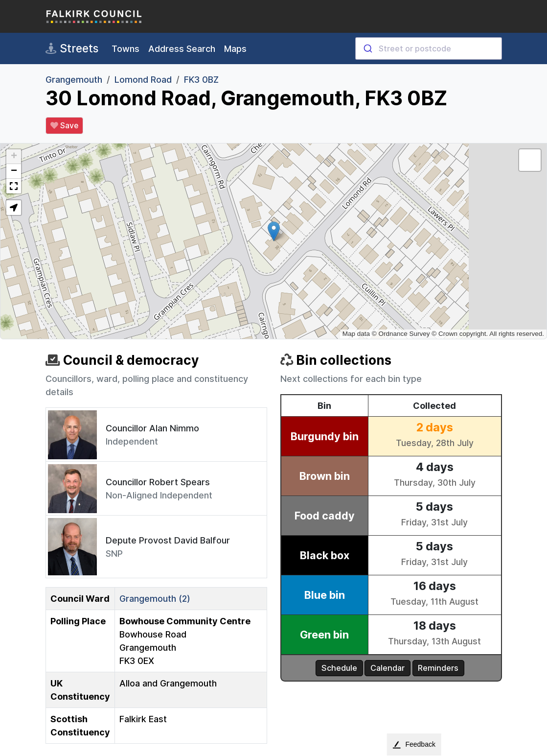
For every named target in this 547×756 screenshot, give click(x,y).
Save (64, 126)
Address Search (182, 49)
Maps (235, 49)
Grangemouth (74, 80)
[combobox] (429, 48)
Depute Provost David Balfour (168, 540)
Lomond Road (143, 80)
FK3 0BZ (201, 80)
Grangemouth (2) (155, 599)
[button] (274, 231)
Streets (72, 48)
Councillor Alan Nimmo (152, 428)
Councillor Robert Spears (158, 482)
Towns (125, 49)
